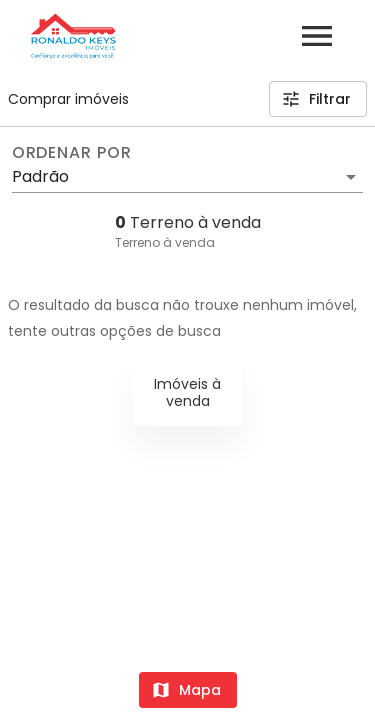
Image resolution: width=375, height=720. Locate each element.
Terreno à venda (165, 242)
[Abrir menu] (317, 36)
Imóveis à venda (187, 392)
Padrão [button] (40, 176)
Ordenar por (72, 153)
